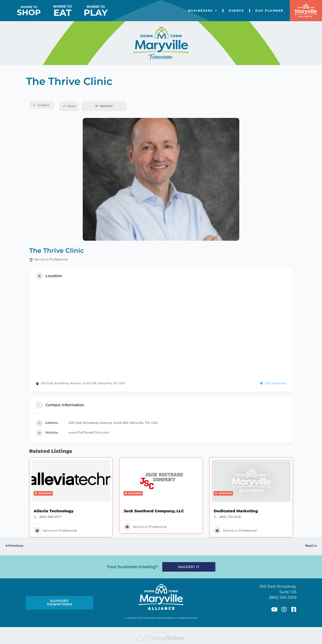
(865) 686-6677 (47, 520)
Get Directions (277, 382)
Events (236, 11)
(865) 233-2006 (233, 520)
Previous (16, 546)
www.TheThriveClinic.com (86, 433)
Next (310, 546)
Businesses (203, 11)
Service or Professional (47, 254)
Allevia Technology (50, 515)
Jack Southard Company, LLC (153, 515)
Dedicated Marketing (238, 515)
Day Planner (269, 11)
